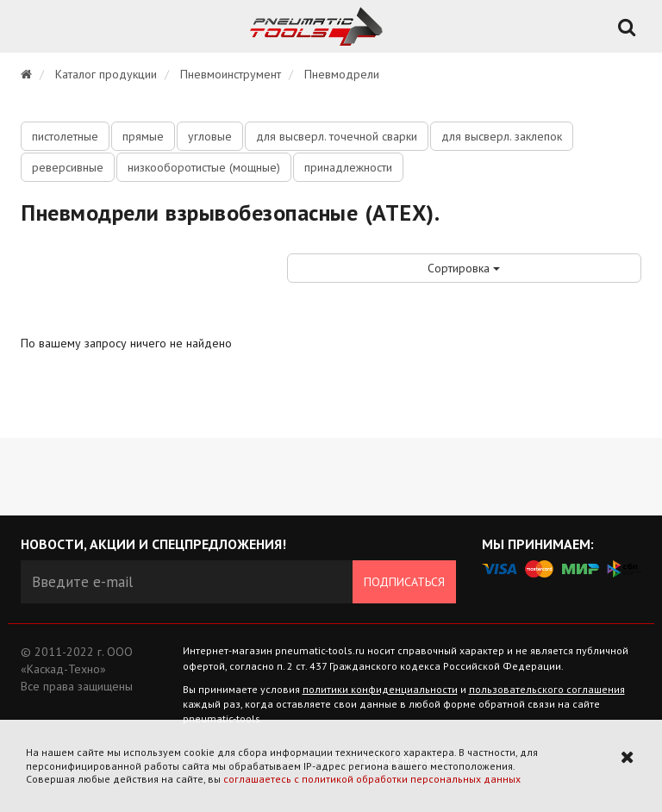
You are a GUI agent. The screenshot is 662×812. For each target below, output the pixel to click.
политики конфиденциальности (380, 689)
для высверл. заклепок (502, 136)
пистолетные (65, 136)
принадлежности (348, 167)
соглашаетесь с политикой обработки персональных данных (372, 779)
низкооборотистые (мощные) (204, 167)
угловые (210, 136)
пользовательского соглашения (547, 689)
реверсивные (68, 167)
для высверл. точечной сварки (337, 136)
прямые (143, 136)
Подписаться (404, 582)
